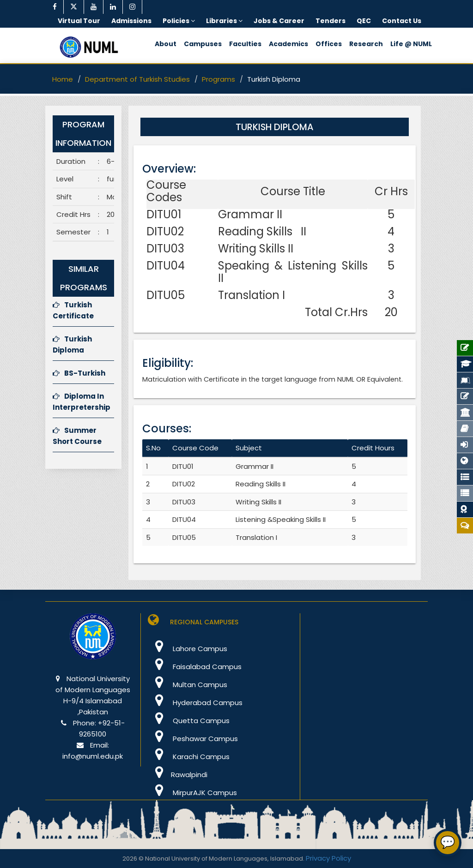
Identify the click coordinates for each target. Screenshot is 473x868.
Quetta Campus (189, 721)
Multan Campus (188, 685)
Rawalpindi (178, 775)
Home (63, 79)
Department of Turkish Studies (137, 79)
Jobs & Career (279, 21)
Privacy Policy (328, 858)
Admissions (131, 21)
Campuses (203, 44)
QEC (364, 21)
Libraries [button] (224, 21)
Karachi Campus (189, 757)
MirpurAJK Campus (192, 793)
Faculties (245, 44)
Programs (218, 79)
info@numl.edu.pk (93, 756)
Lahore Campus (188, 649)
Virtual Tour (79, 21)
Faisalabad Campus (195, 667)
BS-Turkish (79, 373)
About (166, 44)
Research (366, 44)
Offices (329, 44)
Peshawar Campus (193, 739)
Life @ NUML (411, 44)
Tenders (330, 21)
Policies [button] (179, 21)
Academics (288, 44)
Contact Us (402, 21)
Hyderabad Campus (195, 703)
